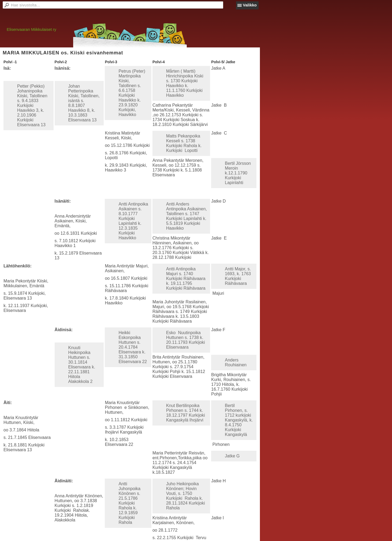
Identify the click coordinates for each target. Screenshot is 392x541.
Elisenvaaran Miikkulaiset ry (31, 29)
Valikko (250, 5)
